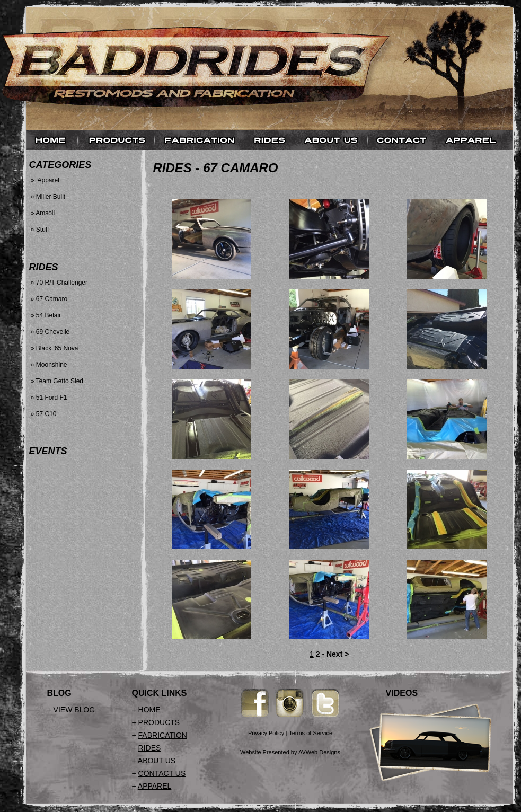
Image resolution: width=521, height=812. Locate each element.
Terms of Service (311, 733)
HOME (149, 710)
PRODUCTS (159, 722)
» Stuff (39, 230)
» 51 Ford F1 (48, 398)
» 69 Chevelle (50, 332)
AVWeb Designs (319, 752)
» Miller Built (47, 197)
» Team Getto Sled (56, 381)
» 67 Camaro (48, 299)
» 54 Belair (45, 315)
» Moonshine (48, 365)
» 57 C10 (43, 414)
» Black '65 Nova (54, 348)
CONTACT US (162, 773)
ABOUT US (157, 761)
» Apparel (44, 180)
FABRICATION (163, 735)
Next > (338, 654)
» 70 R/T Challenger (59, 283)
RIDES (150, 748)
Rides (173, 168)
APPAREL (155, 786)
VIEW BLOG (74, 710)
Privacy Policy (266, 733)
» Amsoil (42, 213)
